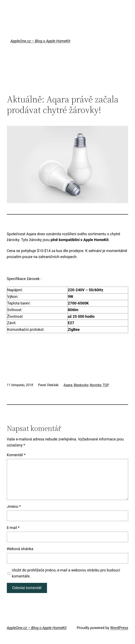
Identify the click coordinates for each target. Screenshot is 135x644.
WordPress (119, 628)
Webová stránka (20, 549)
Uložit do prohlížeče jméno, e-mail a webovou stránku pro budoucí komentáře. (66, 573)
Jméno (14, 506)
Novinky (95, 385)
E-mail (13, 528)
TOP (106, 385)
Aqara (68, 385)
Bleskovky (81, 385)
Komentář (16, 455)
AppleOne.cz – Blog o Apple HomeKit (40, 41)
